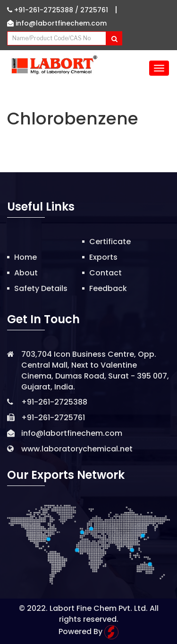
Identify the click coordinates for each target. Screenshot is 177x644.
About (26, 273)
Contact (105, 273)
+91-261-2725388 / (44, 10)
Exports (103, 257)
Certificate (110, 242)
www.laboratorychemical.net (77, 449)
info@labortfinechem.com (57, 23)
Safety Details (41, 288)
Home (25, 257)
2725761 (94, 10)
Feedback (108, 288)
